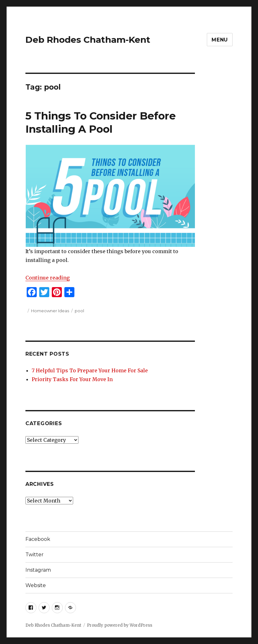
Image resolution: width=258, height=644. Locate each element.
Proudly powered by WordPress (120, 625)
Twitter (35, 555)
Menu (220, 40)
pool (79, 311)
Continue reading (48, 278)
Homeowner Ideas (50, 311)
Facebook (38, 539)
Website (36, 585)
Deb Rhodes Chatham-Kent (88, 40)
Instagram (38, 570)
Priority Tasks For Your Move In (72, 379)
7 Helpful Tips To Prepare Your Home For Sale (90, 370)
